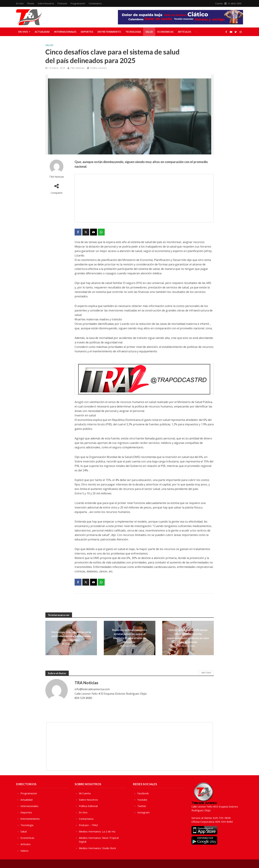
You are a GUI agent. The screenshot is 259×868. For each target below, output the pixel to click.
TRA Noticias (77, 68)
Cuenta (219, 3)
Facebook (143, 793)
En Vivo (20, 3)
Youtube (142, 800)
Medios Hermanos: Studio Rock (97, 848)
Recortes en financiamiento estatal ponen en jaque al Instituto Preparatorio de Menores (130, 636)
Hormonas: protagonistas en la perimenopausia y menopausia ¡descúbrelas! (71, 636)
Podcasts (62, 3)
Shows (31, 3)
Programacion (29, 793)
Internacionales (65, 32)
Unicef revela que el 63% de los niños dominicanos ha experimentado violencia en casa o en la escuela (188, 636)
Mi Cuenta (85, 793)
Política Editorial (88, 806)
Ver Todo (206, 673)
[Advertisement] (144, 198)
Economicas (165, 32)
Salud (149, 32)
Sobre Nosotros (46, 3)
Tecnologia (133, 32)
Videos (24, 851)
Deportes (87, 32)
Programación (78, 3)
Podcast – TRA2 (88, 825)
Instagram (143, 812)
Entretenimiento (109, 32)
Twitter (142, 806)
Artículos (184, 32)
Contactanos (95, 3)
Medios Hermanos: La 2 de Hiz (97, 831)
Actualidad (42, 32)
